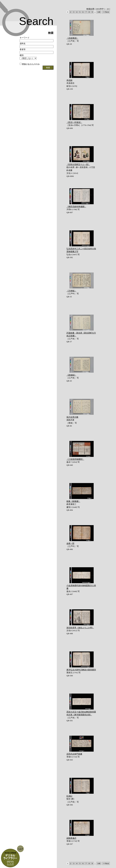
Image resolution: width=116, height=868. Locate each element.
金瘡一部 (70, 543)
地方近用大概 (72, 417)
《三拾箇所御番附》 (75, 459)
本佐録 (69, 80)
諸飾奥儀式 (71, 838)
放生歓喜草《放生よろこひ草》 (80, 628)
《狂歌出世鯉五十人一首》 (78, 164)
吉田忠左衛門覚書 (74, 754)
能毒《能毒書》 (73, 501)
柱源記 (69, 796)
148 (99, 12)
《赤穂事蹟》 (72, 38)
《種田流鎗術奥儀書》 (76, 207)
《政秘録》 (71, 375)
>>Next (106, 12)
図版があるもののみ (30, 64)
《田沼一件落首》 (74, 122)
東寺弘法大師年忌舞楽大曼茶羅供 (81, 670)
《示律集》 (71, 291)
